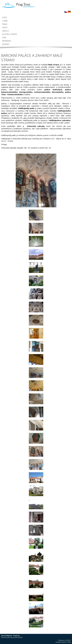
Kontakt (6, 44)
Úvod (5, 17)
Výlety (5, 28)
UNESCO (6, 31)
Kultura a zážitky (10, 34)
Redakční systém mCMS (63, 642)
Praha (5, 24)
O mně (5, 21)
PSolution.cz (62, 640)
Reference (7, 41)
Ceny (4, 38)
